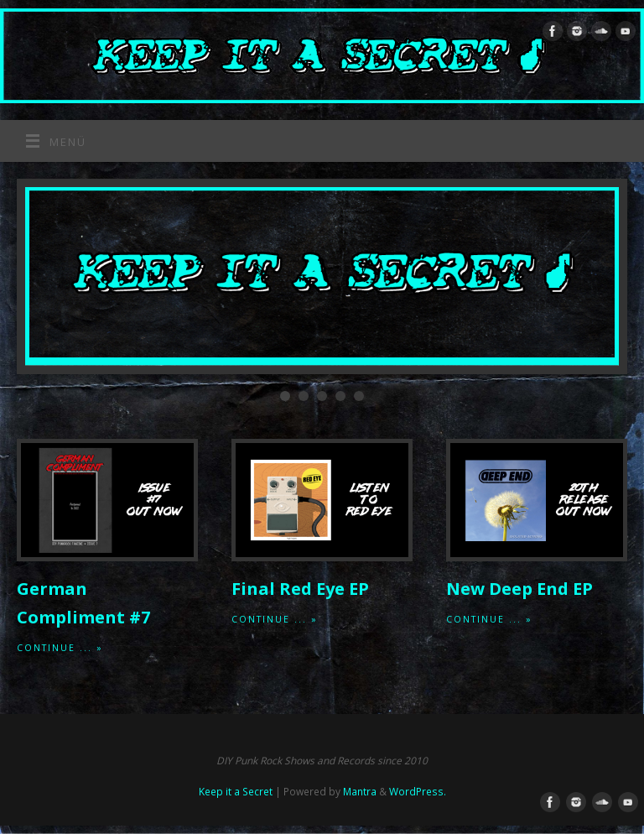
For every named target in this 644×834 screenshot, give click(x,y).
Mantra (360, 792)
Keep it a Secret (236, 792)
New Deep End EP (519, 589)
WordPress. (418, 792)
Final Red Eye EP (300, 589)
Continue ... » (60, 648)
